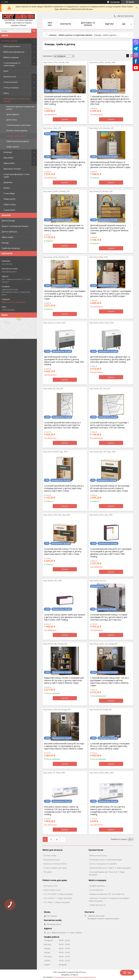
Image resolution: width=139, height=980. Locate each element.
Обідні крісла (9, 199)
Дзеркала (8, 182)
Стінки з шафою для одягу (55, 868)
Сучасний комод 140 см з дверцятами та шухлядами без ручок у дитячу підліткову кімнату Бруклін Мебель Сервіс (64, 228)
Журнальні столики (12, 169)
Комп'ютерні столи (52, 890)
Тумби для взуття (97, 905)
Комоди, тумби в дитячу (16, 136)
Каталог (53, 35)
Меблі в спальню (11, 57)
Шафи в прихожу (97, 886)
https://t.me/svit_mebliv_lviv (14, 302)
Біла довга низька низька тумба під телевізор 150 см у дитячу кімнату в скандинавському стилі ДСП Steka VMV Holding (63, 811)
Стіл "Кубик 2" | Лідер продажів (58, 898)
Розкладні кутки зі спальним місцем (106, 860)
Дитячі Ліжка (12, 120)
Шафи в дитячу (13, 147)
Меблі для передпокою (14, 52)
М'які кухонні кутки (98, 855)
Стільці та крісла (11, 88)
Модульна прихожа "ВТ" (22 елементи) (107, 894)
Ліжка (6, 93)
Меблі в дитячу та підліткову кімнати (17, 100)
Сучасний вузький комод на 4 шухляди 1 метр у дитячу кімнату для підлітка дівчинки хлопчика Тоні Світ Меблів (109, 425)
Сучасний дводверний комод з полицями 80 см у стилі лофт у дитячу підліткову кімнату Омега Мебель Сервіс (110, 746)
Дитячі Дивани (13, 114)
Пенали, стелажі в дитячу (17, 131)
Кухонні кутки (10, 76)
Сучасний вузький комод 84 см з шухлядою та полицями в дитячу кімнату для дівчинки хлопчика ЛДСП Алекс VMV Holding (111, 553)
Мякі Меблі (8, 158)
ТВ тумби (48, 872)
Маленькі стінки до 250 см (55, 864)
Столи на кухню (11, 82)
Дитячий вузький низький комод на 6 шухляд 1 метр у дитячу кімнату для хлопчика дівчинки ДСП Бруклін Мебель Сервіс (109, 229)
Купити (65, 119)
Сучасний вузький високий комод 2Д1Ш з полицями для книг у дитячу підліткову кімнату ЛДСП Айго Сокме (64, 488)
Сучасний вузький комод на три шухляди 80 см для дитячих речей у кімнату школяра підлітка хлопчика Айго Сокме (110, 488)
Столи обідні (9, 193)
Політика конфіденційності (86, 977)
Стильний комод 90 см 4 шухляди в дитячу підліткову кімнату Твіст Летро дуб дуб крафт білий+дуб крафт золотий (65, 165)
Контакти (66, 24)
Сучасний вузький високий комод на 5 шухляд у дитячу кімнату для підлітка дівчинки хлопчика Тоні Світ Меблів (62, 425)
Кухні (6, 71)
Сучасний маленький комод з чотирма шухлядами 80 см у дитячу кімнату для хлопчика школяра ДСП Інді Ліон (109, 617)
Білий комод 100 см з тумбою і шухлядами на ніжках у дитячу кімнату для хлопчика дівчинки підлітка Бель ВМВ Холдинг (111, 294)
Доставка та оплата (88, 24)
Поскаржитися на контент (64, 977)
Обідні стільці (10, 204)
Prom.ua (83, 972)
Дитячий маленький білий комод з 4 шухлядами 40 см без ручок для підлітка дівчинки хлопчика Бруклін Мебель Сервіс (110, 165)
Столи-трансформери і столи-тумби (17, 176)
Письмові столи (50, 886)
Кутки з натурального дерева (103, 864)
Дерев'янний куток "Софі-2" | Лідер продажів (110, 868)
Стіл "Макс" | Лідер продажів (57, 902)
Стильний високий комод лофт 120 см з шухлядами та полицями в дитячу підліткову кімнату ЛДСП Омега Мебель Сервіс (109, 682)
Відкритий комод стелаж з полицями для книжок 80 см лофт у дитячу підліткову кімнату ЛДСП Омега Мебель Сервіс (64, 680)
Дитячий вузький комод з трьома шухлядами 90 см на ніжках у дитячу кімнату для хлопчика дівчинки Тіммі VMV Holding (64, 361)
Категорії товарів (10, 41)
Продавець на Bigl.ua (69, 975)
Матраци (8, 152)
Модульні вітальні (52, 860)
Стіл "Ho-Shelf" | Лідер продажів (58, 894)
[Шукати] (34, 31)
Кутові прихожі (96, 890)
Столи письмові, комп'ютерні (19, 125)
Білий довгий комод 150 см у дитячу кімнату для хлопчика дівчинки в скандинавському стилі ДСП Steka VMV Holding (109, 811)
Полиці (7, 188)
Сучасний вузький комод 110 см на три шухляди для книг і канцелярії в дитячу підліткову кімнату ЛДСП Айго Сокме (63, 551)
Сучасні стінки (50, 855)
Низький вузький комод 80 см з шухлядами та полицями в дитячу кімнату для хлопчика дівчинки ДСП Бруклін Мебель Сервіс (65, 295)
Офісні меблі (9, 163)
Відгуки (109, 24)
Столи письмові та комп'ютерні (12, 64)
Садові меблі (9, 210)
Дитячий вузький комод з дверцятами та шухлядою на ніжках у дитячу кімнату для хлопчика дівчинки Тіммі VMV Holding (110, 359)
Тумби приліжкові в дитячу (18, 141)
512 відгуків (115, 2)
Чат (127, 973)
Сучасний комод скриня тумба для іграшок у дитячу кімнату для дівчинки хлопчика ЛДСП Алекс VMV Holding (65, 617)
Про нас (50, 24)
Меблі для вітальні (12, 46)
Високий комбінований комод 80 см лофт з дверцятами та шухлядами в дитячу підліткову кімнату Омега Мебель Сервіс (64, 746)
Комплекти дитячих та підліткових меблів (20, 108)
